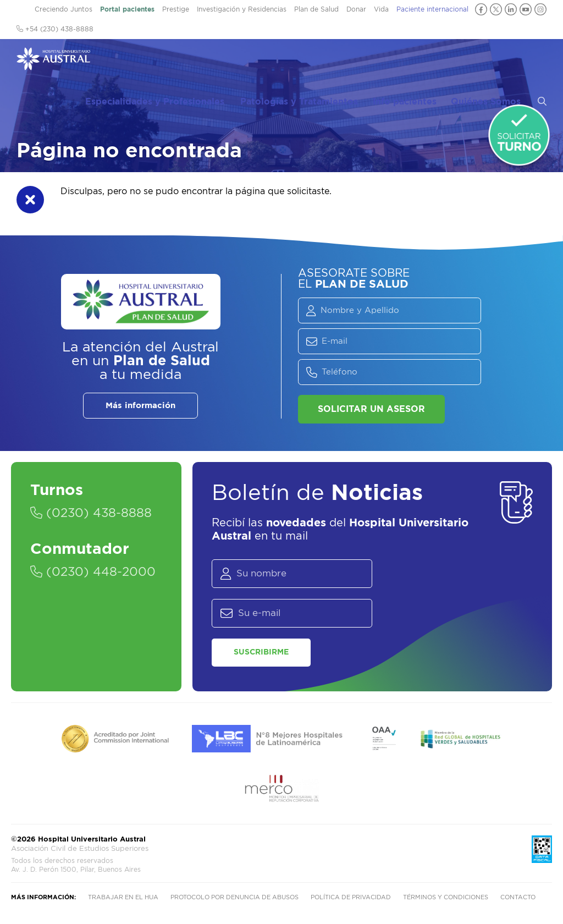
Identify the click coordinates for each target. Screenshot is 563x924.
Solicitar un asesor (371, 409)
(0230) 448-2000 (93, 572)
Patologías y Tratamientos (321, 61)
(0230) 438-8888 (91, 513)
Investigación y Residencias (242, 9)
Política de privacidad (351, 897)
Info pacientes (419, 61)
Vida (381, 9)
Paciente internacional (432, 9)
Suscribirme (261, 652)
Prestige (176, 9)
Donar (356, 9)
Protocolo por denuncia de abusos (234, 897)
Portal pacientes (127, 9)
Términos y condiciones (446, 897)
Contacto (518, 897)
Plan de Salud (316, 9)
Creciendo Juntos (64, 9)
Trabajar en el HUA (123, 897)
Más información (140, 406)
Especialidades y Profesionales (178, 61)
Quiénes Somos (493, 61)
